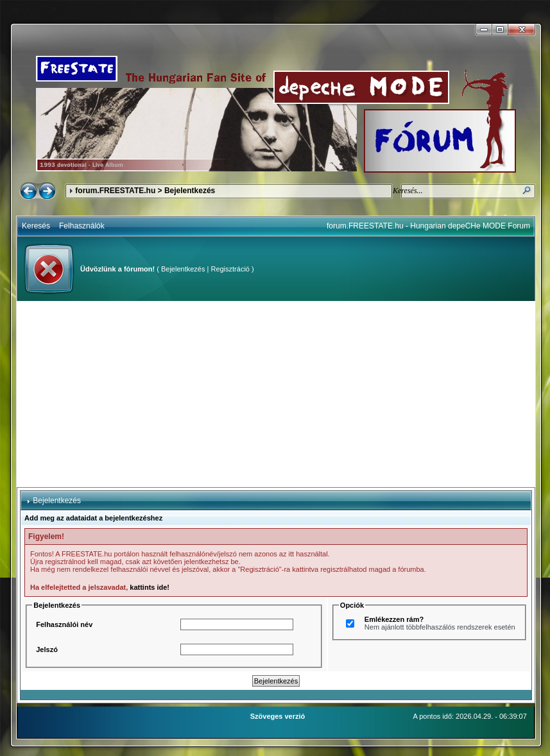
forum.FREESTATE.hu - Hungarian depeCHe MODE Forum (428, 226)
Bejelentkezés (183, 269)
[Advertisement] (276, 394)
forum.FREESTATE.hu (115, 191)
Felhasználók (82, 226)
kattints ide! (150, 587)
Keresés (36, 226)
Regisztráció (230, 269)
